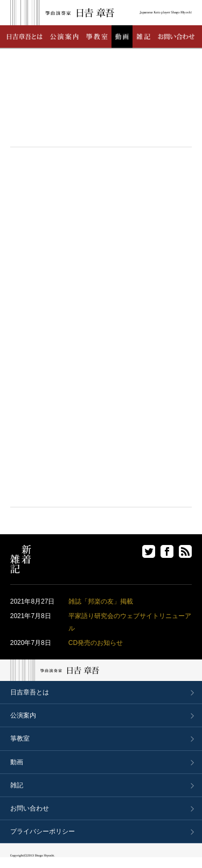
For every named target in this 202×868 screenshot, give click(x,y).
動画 (17, 762)
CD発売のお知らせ (96, 643)
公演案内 (23, 715)
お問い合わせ (30, 808)
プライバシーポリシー (43, 831)
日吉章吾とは (30, 692)
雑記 (17, 785)
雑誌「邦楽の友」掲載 (101, 601)
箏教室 (20, 738)
